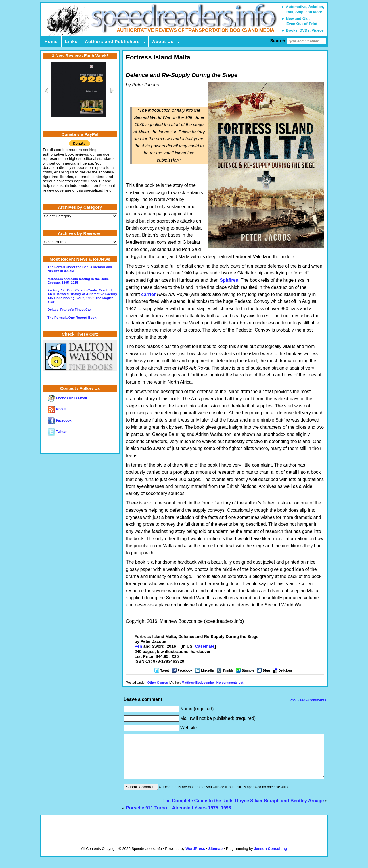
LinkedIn (207, 670)
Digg (266, 670)
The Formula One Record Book (72, 318)
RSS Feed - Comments (307, 700)
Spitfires (229, 280)
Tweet (164, 670)
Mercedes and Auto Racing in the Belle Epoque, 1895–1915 (78, 281)
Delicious (286, 670)
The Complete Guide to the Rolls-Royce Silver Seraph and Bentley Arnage (243, 809)
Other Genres (158, 683)
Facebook (185, 670)
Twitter (57, 432)
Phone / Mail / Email (67, 398)
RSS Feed (60, 409)
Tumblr (228, 670)
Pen (138, 646)
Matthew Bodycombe (198, 683)
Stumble (248, 670)
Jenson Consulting (270, 857)
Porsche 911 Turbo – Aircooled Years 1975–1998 (178, 816)
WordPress (195, 857)
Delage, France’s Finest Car (69, 310)
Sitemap (215, 857)
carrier (148, 294)
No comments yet (230, 683)
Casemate (205, 646)
